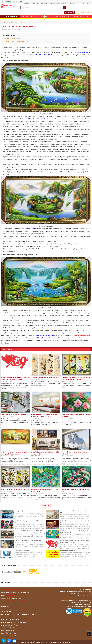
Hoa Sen (62, 17)
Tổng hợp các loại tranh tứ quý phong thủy (45, 377)
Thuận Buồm (55, 17)
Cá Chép (69, 17)
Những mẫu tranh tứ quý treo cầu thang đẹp (15, 489)
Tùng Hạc (75, 17)
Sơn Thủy (33, 17)
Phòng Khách (84, 17)
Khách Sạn (33, 20)
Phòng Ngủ (25, 20)
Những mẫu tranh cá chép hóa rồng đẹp (14, 415)
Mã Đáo (47, 17)
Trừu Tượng (25, 17)
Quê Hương (40, 17)
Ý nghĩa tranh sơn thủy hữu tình (14, 39)
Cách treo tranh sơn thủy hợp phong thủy (17, 42)
